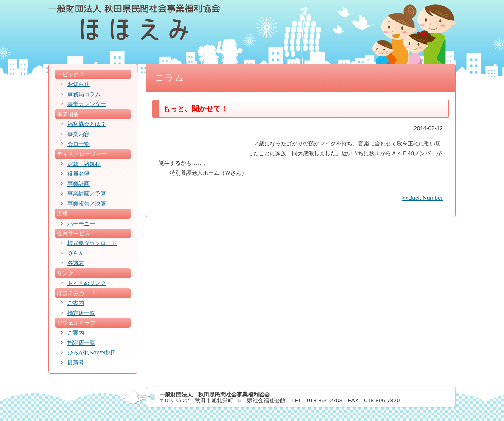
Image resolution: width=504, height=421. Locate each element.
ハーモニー (81, 224)
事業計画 (78, 184)
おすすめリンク (87, 283)
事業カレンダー (87, 104)
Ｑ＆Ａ (76, 253)
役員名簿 (78, 174)
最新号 (76, 363)
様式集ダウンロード (92, 243)
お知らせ (78, 84)
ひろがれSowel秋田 (92, 353)
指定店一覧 (81, 313)
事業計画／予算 (87, 194)
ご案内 (76, 303)
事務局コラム (84, 94)
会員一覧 (78, 144)
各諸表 (76, 263)
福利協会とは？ (87, 124)
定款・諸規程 (84, 164)
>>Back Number (422, 198)
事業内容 (78, 134)
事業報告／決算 (87, 204)
